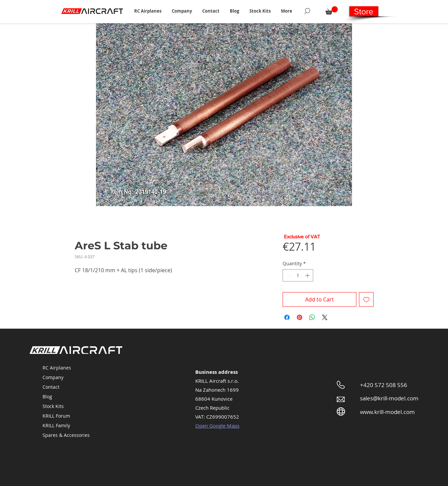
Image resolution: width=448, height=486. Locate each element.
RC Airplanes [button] (57, 368)
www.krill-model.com (387, 412)
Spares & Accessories (66, 435)
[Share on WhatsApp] (312, 317)
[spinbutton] (298, 275)
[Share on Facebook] (287, 317)
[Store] (364, 11)
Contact (51, 387)
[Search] (307, 11)
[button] (148, 11)
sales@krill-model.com (389, 398)
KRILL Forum (56, 416)
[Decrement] (288, 275)
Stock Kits (53, 406)
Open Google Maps (217, 426)
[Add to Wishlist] (366, 299)
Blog (47, 397)
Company (53, 377)
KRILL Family (56, 425)
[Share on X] (325, 317)
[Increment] (308, 275)
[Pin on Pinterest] (300, 317)
